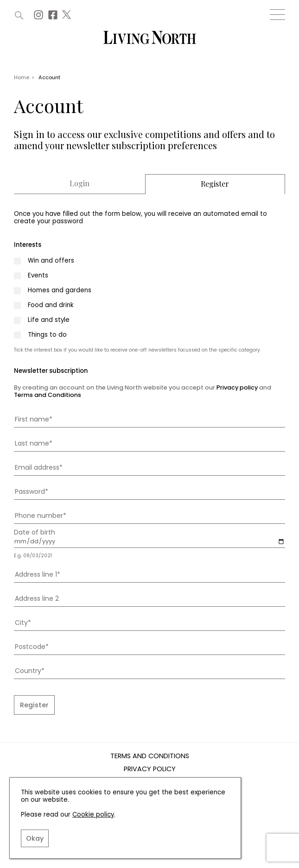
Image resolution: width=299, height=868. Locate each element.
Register (215, 184)
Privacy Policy (150, 769)
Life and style (49, 320)
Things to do (47, 335)
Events (38, 276)
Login (80, 183)
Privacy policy (237, 387)
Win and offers (51, 261)
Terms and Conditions (48, 395)
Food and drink (51, 305)
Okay (35, 838)
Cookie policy (93, 815)
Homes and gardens (60, 290)
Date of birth (35, 532)
